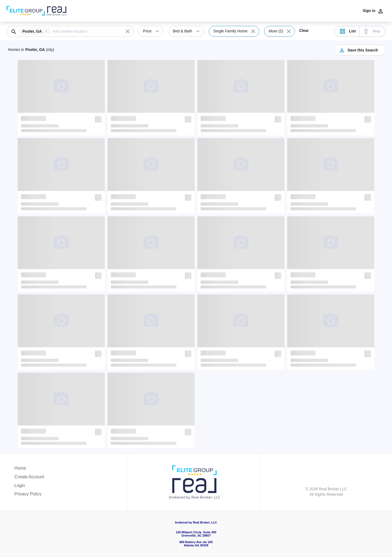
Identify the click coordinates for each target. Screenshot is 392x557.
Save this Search (358, 50)
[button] (36, 31)
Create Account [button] (29, 477)
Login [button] (20, 486)
